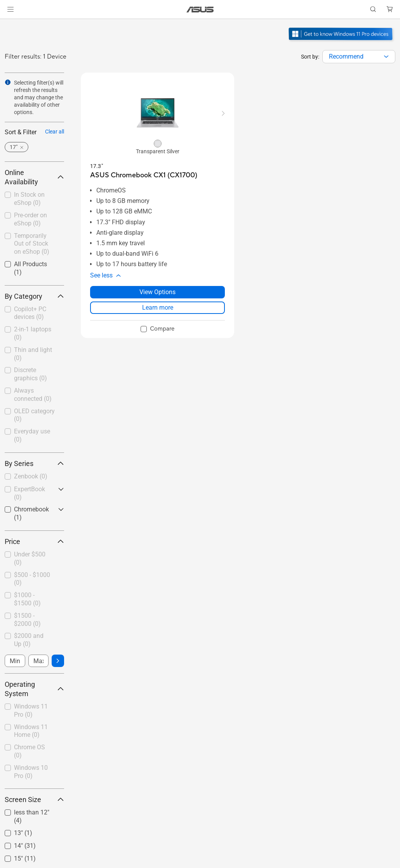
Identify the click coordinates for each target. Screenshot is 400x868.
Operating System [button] (34, 689)
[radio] (158, 143)
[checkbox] (34, 314)
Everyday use (32, 435)
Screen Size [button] (34, 800)
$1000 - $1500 (27, 599)
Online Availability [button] (34, 177)
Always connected (33, 395)
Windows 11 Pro (31, 710)
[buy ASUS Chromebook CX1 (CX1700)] (144, 175)
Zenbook (31, 476)
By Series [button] (34, 463)
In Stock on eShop (29, 199)
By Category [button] (34, 296)
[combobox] (359, 57)
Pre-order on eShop (30, 219)
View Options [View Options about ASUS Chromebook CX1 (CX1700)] (157, 292)
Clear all (55, 132)
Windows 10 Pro (31, 772)
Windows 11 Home (31, 731)
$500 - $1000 (32, 579)
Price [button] (34, 541)
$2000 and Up (29, 640)
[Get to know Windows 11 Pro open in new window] (342, 41)
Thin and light (33, 354)
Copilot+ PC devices (30, 313)
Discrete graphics (30, 374)
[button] (10, 9)
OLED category (34, 415)
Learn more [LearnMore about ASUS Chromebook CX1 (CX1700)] (158, 308)
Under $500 (30, 558)
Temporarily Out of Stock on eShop (32, 244)
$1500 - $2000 (27, 620)
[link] (200, 10)
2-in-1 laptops (33, 333)
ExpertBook (30, 493)
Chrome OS (30, 751)
